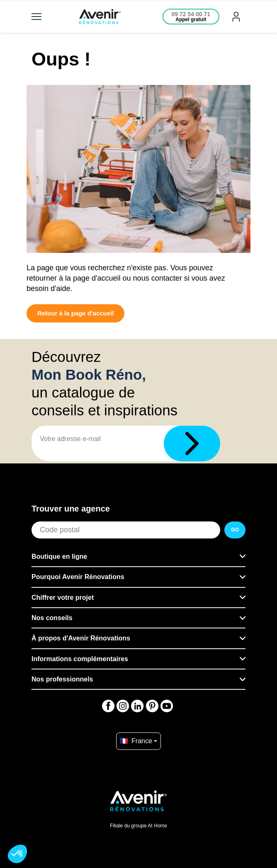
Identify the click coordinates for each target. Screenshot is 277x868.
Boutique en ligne (59, 556)
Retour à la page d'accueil (75, 313)
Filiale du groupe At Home (138, 826)
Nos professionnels (62, 679)
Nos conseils (52, 618)
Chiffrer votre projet (63, 598)
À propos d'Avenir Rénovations (81, 638)
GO (235, 530)
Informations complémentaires (80, 659)
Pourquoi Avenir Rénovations (78, 577)
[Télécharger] (192, 444)
